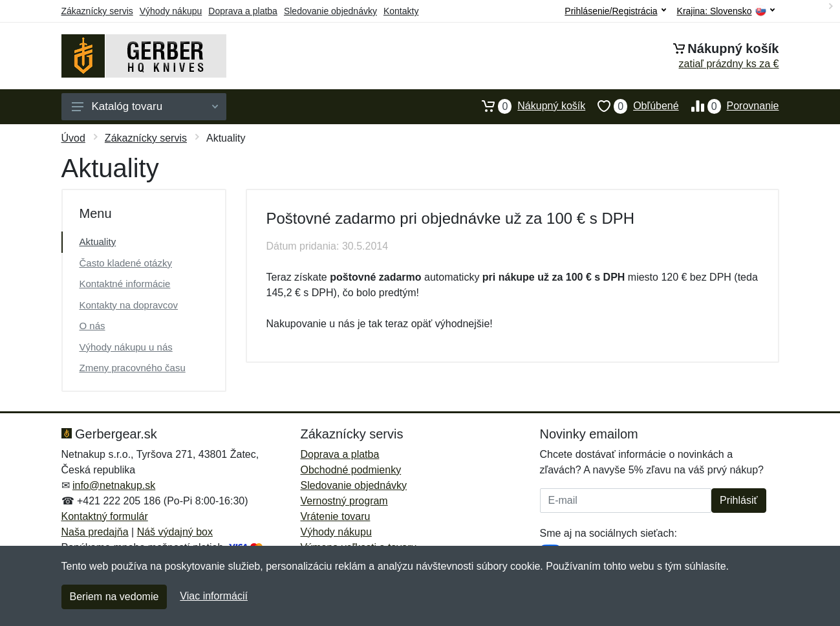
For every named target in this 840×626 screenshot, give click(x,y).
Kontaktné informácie (125, 284)
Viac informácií (214, 596)
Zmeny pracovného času (133, 368)
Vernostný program (344, 501)
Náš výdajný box (175, 532)
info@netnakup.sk (114, 485)
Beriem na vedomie (114, 597)
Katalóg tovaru (145, 106)
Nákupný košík (527, 106)
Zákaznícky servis (97, 11)
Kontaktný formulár (105, 516)
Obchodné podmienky (351, 470)
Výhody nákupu (171, 11)
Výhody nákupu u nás (126, 347)
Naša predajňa (95, 532)
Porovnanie (729, 106)
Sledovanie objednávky (330, 11)
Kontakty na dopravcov (129, 305)
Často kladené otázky (126, 263)
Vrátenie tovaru (336, 516)
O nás (92, 326)
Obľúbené (632, 106)
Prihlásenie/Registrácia (615, 11)
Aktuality (98, 242)
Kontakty (401, 11)
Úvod (73, 138)
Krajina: (726, 11)
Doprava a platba (243, 11)
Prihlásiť (738, 500)
